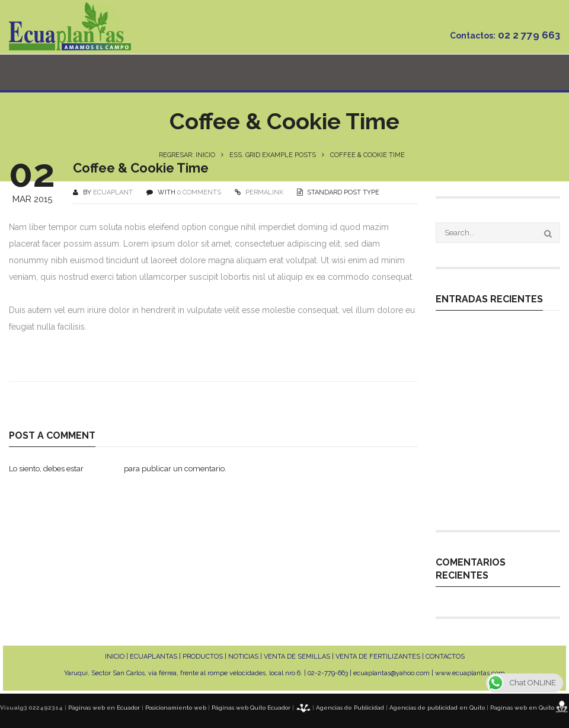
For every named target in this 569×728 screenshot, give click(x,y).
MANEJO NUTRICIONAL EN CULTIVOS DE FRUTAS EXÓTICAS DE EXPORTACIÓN (494, 428)
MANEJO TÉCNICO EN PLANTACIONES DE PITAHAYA (496, 395)
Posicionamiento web (176, 708)
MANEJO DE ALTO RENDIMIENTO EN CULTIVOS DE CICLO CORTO (495, 466)
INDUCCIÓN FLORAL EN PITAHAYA (484, 499)
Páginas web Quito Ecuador (251, 708)
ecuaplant (113, 192)
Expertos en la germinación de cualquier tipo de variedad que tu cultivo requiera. (493, 352)
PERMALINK (263, 192)
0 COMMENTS (199, 192)
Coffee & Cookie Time (141, 168)
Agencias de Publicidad (350, 708)
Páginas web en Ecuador (104, 708)
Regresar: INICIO (187, 155)
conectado (104, 469)
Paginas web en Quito (522, 708)
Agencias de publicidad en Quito (437, 708)
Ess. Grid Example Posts (273, 155)
